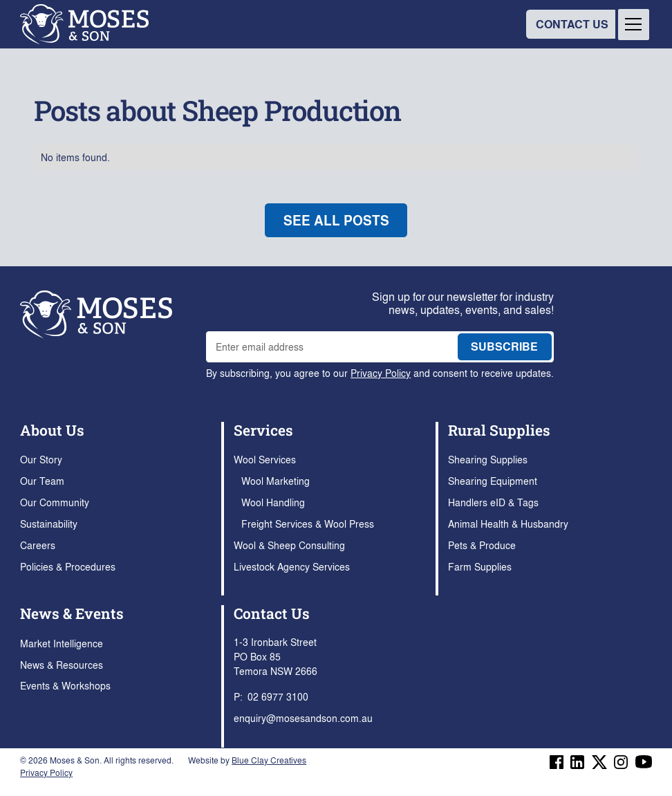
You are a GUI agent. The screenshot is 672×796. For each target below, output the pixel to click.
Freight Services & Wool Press (308, 524)
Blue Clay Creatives (269, 760)
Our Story (41, 459)
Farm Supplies (480, 566)
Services (263, 430)
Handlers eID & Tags (493, 502)
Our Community (55, 502)
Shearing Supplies (488, 459)
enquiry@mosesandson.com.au (303, 718)
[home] (84, 25)
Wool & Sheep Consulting (289, 545)
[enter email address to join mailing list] (328, 347)
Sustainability (49, 524)
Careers (38, 545)
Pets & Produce (482, 545)
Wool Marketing (276, 481)
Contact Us (272, 613)
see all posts (336, 220)
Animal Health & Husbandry (508, 524)
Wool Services (265, 459)
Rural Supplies (499, 430)
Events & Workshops (65, 685)
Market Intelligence (62, 643)
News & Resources (62, 665)
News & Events (72, 613)
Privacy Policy (381, 373)
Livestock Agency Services (292, 566)
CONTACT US (572, 24)
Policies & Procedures (68, 566)
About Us (52, 430)
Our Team (42, 481)
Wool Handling (273, 502)
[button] (634, 25)
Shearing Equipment (493, 481)
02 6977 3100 (278, 696)
